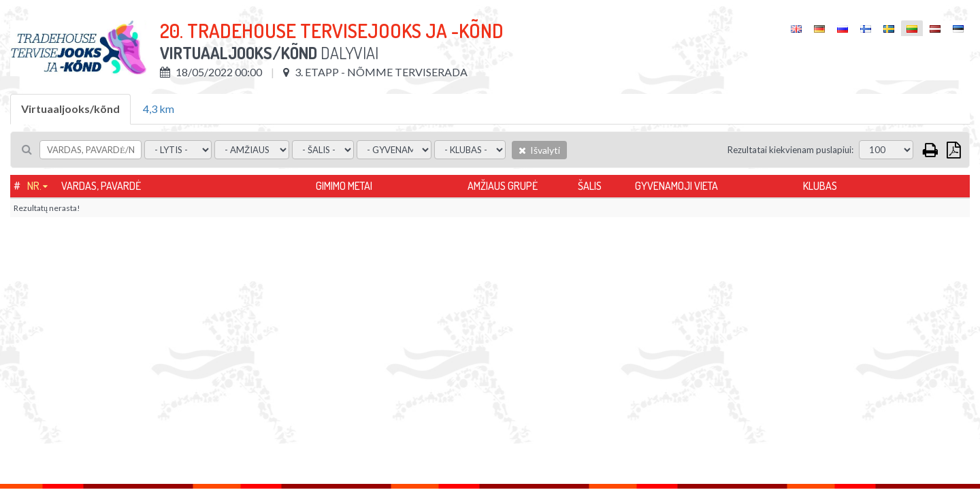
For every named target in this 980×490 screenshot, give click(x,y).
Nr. (34, 186)
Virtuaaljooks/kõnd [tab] (70, 109)
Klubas (820, 186)
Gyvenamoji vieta (676, 186)
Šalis (590, 186)
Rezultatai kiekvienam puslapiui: (790, 150)
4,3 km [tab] (159, 109)
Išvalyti (539, 150)
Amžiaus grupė (503, 186)
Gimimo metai (344, 186)
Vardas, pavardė (101, 186)
